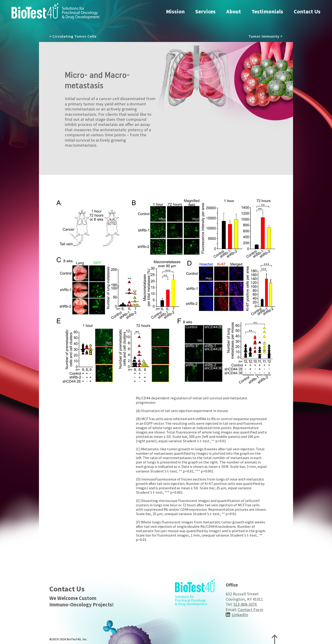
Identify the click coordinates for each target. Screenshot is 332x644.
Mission (175, 11)
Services (205, 11)
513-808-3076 (245, 604)
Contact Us (307, 11)
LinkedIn (240, 615)
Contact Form (250, 610)
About (234, 11)
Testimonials (267, 11)
